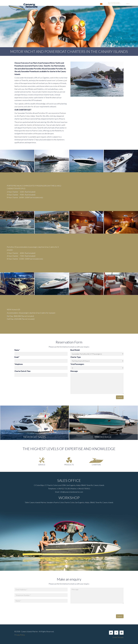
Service (42, 465)
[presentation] (85, 609)
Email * (17, 357)
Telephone (19, 364)
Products (69, 465)
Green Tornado (118, 637)
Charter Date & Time (22, 371)
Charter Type (76, 357)
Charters (96, 465)
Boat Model (75, 350)
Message (74, 371)
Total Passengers (77, 364)
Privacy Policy (20, 635)
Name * (17, 350)
